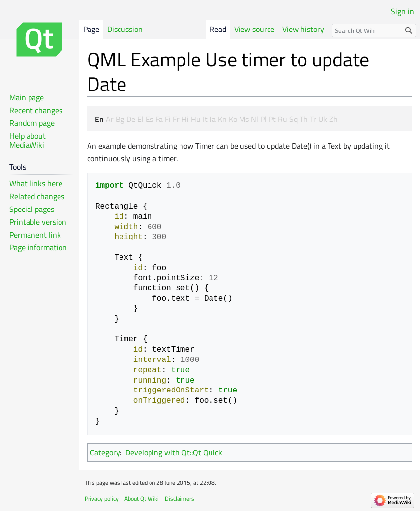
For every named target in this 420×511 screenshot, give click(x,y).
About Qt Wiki (142, 498)
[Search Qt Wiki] (374, 30)
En (99, 119)
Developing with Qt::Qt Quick (174, 452)
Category (105, 452)
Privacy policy (102, 498)
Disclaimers (180, 498)
